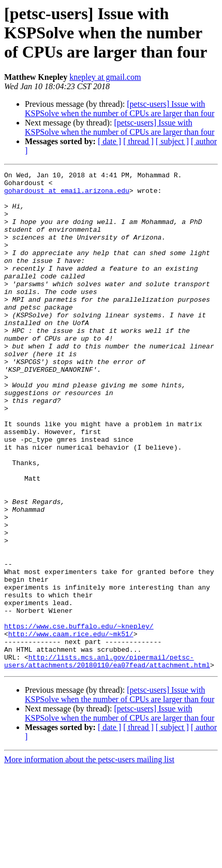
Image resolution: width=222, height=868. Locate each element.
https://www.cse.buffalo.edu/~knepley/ (79, 718)
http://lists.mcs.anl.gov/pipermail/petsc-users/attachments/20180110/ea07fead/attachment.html (107, 760)
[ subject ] (172, 141)
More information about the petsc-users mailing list (89, 859)
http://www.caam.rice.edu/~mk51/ (71, 727)
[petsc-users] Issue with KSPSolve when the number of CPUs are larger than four (120, 109)
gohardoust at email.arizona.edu (67, 195)
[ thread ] (138, 141)
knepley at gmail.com (105, 77)
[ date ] (109, 141)
